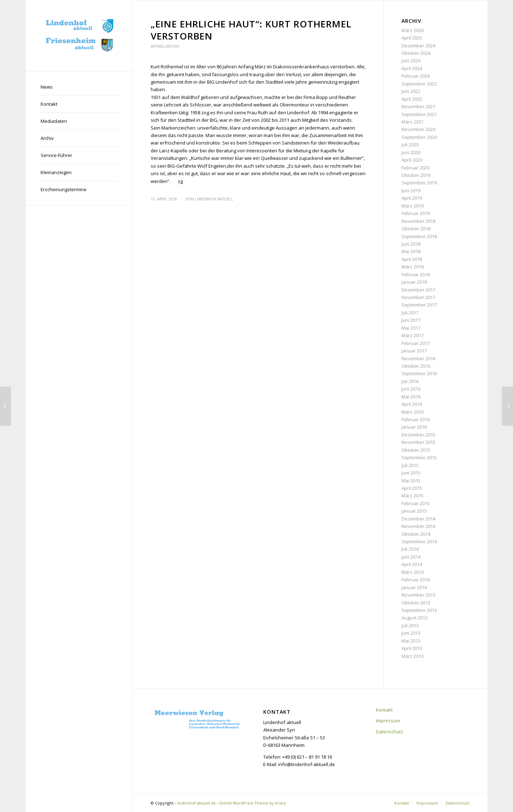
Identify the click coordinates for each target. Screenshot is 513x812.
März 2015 (413, 496)
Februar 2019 (416, 213)
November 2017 (418, 297)
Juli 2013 (410, 625)
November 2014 (418, 526)
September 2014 (419, 541)
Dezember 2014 (418, 519)
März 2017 (413, 335)
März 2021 (413, 122)
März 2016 (413, 412)
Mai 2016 (411, 397)
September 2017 (419, 305)
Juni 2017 (411, 320)
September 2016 (419, 373)
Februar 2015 (416, 503)
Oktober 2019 (416, 175)
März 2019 (413, 206)
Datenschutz (390, 732)
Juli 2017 (410, 313)
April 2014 (412, 564)
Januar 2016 (414, 427)
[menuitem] (79, 87)
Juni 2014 (411, 557)
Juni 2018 (411, 244)
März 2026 (413, 30)
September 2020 (419, 137)
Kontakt (384, 710)
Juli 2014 (410, 549)
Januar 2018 (414, 282)
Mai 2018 (411, 251)
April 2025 (412, 38)
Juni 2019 (411, 190)
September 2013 (419, 610)
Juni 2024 (411, 61)
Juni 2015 (411, 473)
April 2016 (412, 404)
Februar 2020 (416, 168)
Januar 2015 (414, 511)
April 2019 (412, 198)
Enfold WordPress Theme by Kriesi (253, 803)
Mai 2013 (411, 641)
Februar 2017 (416, 343)
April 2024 (412, 68)
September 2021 (419, 114)
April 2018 (412, 259)
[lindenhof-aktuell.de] (79, 36)
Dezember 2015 (418, 435)
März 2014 (413, 572)
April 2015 (412, 488)
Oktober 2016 (416, 366)
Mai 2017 (411, 328)
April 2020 (412, 160)
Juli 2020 (410, 145)
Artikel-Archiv (165, 46)
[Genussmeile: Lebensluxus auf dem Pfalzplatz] (507, 406)
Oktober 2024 (416, 53)
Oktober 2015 (416, 450)
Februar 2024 (416, 76)
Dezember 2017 (418, 290)
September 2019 (419, 183)
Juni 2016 (411, 389)
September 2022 (419, 84)
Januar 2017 (414, 351)
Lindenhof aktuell (214, 199)
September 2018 (419, 236)
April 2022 (412, 99)
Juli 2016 (410, 381)
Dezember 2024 (418, 46)
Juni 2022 (411, 91)
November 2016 (418, 358)
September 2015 (419, 457)
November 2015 (418, 442)
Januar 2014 (414, 587)
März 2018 (413, 267)
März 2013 (413, 656)
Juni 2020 (411, 152)
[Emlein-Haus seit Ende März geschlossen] (6, 406)
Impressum (388, 721)
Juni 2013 (411, 633)
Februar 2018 (416, 274)
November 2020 (418, 129)
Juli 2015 (410, 465)
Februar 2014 (416, 580)
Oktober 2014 (416, 534)
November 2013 (418, 595)
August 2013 (414, 618)
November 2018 (418, 221)
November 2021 (418, 106)
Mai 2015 (411, 481)
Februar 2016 (416, 419)
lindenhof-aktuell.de (196, 803)
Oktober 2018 (416, 229)
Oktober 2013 (416, 603)
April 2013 (412, 648)
